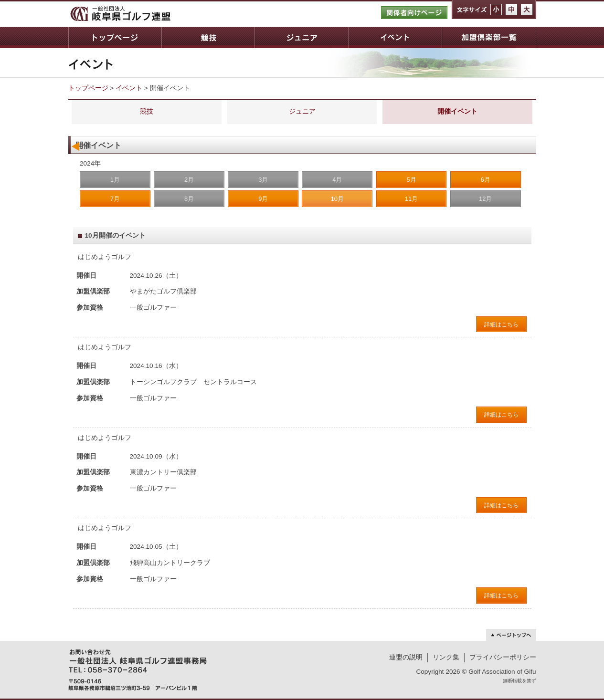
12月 (485, 199)
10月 (337, 199)
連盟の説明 (406, 657)
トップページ (115, 37)
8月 (189, 199)
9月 (263, 199)
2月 (189, 180)
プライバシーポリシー (503, 657)
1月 (115, 180)
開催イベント (457, 111)
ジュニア (301, 37)
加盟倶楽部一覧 (489, 37)
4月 (337, 180)
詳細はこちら (501, 324)
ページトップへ (511, 635)
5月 (411, 180)
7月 (115, 199)
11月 (411, 199)
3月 (263, 180)
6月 (486, 180)
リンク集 (446, 657)
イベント (395, 37)
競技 (208, 37)
